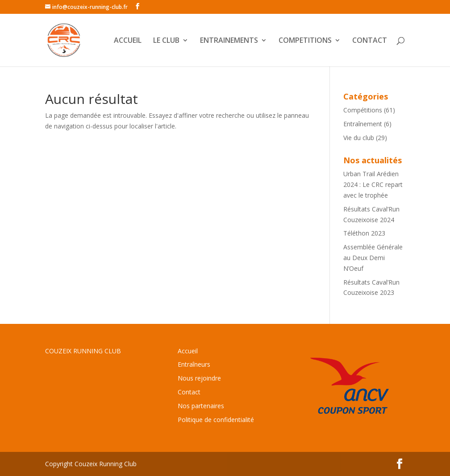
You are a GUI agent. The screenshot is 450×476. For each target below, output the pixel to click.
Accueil (188, 351)
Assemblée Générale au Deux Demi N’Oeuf (373, 258)
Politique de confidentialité (216, 420)
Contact (189, 392)
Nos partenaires (201, 406)
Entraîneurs (194, 364)
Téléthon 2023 (364, 233)
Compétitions (363, 110)
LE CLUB (166, 41)
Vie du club (359, 138)
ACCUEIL (128, 41)
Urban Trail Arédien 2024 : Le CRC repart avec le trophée (373, 184)
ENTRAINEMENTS (229, 41)
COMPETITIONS (305, 41)
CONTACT (370, 41)
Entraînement (363, 124)
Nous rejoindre (199, 378)
